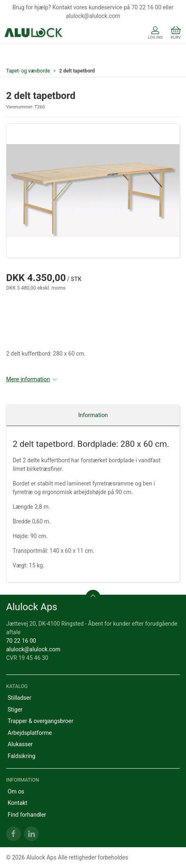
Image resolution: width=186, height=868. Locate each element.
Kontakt (18, 803)
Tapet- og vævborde (28, 71)
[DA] (34, 33)
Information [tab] (93, 415)
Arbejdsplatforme (30, 733)
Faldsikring (22, 756)
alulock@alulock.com (33, 649)
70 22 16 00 (21, 641)
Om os (16, 791)
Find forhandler (27, 815)
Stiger (15, 710)
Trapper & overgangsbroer (41, 721)
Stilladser (20, 698)
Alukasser (20, 744)
